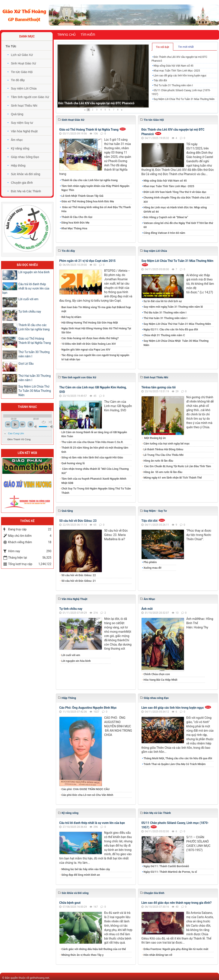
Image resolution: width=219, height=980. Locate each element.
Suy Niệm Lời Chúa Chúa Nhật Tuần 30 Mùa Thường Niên (176, 343)
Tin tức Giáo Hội (22, 72)
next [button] (22, 424)
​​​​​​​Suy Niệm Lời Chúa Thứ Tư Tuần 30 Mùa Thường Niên (35, 391)
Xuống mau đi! (152, 568)
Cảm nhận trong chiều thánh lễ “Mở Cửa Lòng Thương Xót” (95, 471)
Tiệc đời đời (160, 81)
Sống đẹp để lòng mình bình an (81, 875)
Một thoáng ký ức (155, 438)
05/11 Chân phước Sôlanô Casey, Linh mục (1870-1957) (181, 92)
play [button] (15, 424)
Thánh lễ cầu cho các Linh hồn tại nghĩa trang (90, 180)
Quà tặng (17, 114)
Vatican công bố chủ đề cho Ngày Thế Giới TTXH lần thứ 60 (178, 225)
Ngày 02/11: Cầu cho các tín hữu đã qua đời (171, 329)
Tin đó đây (18, 80)
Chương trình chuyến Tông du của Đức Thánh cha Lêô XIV (177, 200)
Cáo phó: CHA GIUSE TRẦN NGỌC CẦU (85, 789)
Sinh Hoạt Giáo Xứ (23, 63)
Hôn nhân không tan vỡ (158, 955)
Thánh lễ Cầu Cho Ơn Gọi (77, 217)
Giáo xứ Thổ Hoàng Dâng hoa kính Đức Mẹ (88, 201)
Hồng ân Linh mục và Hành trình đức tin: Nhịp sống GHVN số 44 (175, 210)
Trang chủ (66, 35)
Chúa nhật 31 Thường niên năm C (164, 335)
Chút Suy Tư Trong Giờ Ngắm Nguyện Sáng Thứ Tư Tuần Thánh (96, 491)
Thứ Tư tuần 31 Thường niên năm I (173, 85)
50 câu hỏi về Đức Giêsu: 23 (78, 521)
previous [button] (8, 424)
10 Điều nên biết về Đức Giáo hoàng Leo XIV (89, 344)
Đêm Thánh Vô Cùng (19, 439)
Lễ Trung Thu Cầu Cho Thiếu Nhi (164, 455)
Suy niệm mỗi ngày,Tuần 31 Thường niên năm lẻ (173, 307)
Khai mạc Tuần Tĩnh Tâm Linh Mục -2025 (177, 71)
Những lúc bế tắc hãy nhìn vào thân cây (86, 869)
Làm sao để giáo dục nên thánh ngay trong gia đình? (176, 903)
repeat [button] (44, 422)
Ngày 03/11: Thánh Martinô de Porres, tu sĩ (170, 872)
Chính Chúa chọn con (157, 674)
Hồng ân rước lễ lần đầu (158, 461)
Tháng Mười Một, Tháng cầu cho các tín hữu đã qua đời (178, 758)
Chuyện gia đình (22, 183)
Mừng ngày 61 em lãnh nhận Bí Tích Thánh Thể (173, 478)
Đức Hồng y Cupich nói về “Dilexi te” (166, 217)
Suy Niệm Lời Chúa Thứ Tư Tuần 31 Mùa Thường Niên (184, 99)
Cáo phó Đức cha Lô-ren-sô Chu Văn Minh (87, 795)
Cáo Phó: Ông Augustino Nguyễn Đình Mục (88, 708)
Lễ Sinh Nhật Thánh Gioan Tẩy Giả (82, 196)
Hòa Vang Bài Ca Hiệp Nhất (160, 680)
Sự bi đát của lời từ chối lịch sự (163, 301)
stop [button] (31, 424)
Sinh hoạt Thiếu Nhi (24, 106)
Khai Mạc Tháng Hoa (74, 228)
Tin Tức (11, 46)
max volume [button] (52, 427)
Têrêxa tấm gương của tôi (158, 387)
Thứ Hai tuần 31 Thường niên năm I (165, 318)
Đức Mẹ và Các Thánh (26, 191)
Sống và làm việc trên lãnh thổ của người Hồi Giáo (92, 457)
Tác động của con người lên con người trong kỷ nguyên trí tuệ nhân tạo (95, 357)
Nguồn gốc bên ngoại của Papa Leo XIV (86, 350)
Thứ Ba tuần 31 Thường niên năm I (165, 312)
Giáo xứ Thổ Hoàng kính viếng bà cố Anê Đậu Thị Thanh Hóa (96, 209)
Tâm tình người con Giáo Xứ (30, 97)
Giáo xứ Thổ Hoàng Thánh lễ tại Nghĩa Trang (89, 130)
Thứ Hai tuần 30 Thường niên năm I (35, 378)
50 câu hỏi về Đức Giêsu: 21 (79, 581)
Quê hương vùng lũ (73, 463)
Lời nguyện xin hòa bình (76, 661)
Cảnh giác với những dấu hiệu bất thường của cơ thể (94, 949)
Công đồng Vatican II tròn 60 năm (164, 233)
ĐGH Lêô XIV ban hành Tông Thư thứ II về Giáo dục (175, 192)
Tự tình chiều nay (71, 609)
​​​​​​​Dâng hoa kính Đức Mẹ (75, 223)
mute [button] (36, 427)
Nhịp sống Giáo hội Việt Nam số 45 (173, 66)
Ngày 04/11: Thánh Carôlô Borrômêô (166, 866)
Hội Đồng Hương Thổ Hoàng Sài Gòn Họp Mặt (90, 323)
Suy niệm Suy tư (22, 123)
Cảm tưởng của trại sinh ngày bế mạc (167, 444)
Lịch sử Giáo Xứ (22, 55)
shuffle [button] (50, 422)
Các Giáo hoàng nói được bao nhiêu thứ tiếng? (90, 338)
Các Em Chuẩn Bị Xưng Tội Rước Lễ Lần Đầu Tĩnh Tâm (177, 466)
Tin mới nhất (186, 47)
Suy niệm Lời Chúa (24, 88)
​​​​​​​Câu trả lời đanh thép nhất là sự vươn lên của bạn (92, 823)
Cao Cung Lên (16, 433)
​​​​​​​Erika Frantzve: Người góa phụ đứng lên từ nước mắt (176, 949)
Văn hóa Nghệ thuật (24, 131)
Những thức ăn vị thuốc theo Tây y (82, 955)
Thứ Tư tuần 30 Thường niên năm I (34, 354)
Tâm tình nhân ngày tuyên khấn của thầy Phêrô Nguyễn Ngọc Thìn (95, 188)
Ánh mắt (147, 609)
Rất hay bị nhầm (71, 317)
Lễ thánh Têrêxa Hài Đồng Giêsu (163, 449)
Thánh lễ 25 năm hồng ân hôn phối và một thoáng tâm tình (95, 450)
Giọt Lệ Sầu (26, 364)
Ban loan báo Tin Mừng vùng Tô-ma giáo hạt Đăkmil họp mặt (96, 309)
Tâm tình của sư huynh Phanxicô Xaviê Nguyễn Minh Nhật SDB (94, 481)
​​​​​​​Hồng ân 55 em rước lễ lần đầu (163, 472)
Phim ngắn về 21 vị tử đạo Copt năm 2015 (87, 261)
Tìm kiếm (88, 35)
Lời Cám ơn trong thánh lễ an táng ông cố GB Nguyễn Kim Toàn (94, 434)
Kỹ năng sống (20, 148)
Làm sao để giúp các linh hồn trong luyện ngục (180, 76)
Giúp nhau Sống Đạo (25, 157)
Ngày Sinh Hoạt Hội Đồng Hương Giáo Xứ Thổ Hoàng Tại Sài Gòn (96, 330)
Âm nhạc (17, 140)
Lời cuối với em (71, 655)
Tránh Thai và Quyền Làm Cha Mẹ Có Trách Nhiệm (175, 764)
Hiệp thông (18, 166)
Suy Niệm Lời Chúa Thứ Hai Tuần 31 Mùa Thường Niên (177, 324)
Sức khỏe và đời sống (26, 174)
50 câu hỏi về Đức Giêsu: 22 (79, 575)
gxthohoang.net (39, 978)
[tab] (163, 47)
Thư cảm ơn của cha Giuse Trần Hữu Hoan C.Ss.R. (92, 442)
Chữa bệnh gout (70, 903)
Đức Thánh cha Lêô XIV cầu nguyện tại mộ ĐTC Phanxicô (96, 103)
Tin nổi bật (163, 47)
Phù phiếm (150, 562)
